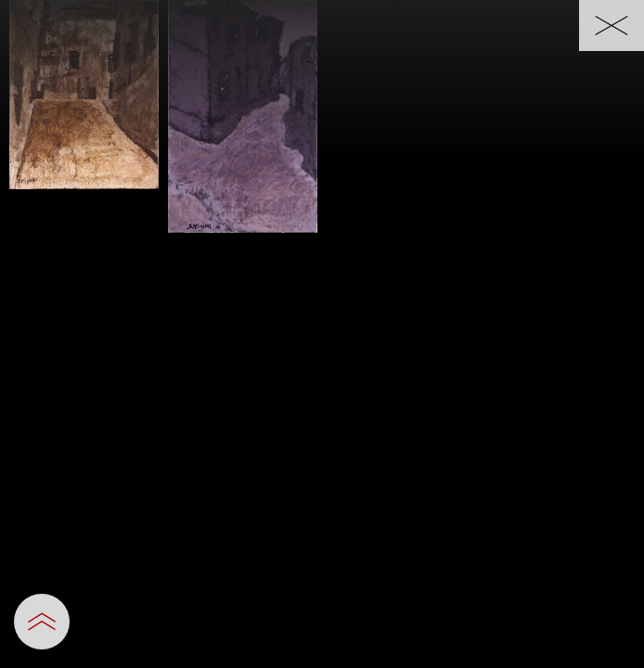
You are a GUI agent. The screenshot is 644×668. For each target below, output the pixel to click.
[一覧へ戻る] (612, 26)
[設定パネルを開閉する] (42, 622)
